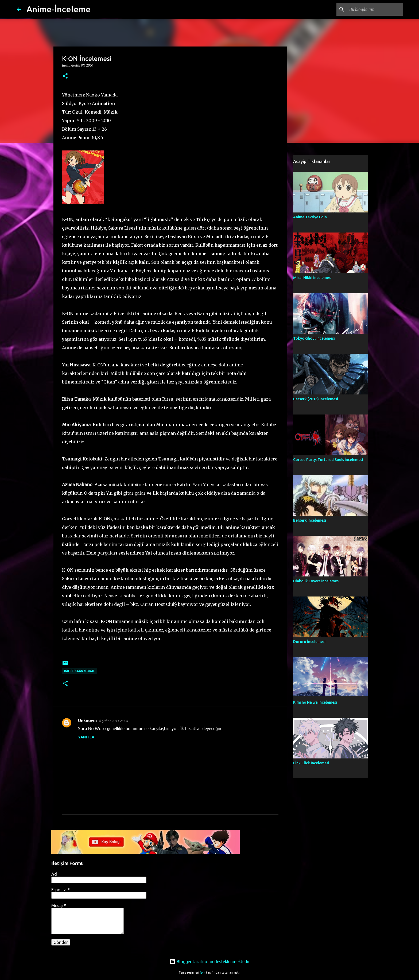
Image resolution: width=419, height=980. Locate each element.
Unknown (87, 721)
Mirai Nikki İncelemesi (312, 278)
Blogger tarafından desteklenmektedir (210, 962)
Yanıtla (86, 737)
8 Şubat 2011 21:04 (113, 721)
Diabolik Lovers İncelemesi (316, 581)
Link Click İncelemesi (311, 763)
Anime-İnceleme (59, 9)
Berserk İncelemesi (310, 520)
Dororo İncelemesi (309, 642)
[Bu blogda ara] (375, 9)
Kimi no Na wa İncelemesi (315, 702)
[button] (65, 76)
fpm (203, 973)
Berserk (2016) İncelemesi (316, 399)
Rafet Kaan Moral (79, 671)
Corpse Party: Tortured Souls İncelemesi (328, 460)
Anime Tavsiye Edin (310, 217)
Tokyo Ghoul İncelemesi (314, 338)
